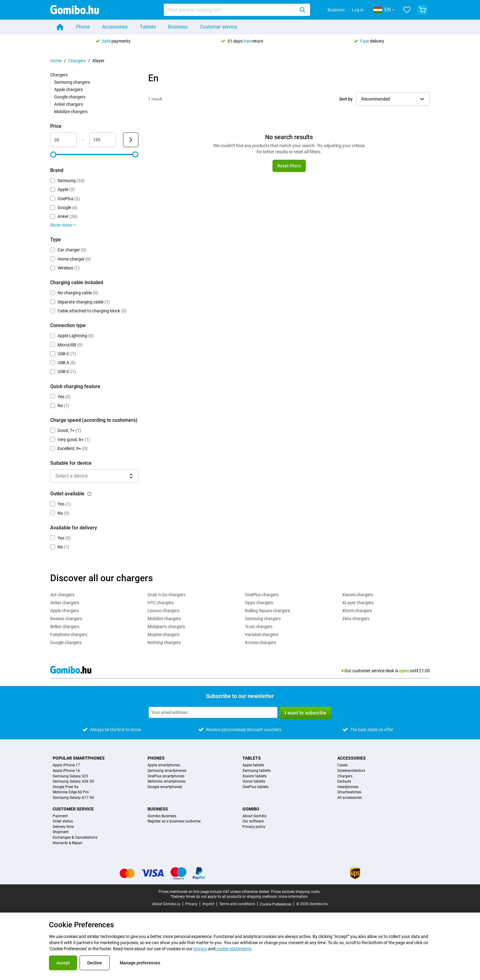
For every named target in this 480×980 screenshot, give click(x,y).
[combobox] (237, 10)
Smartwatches (349, 792)
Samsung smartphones (167, 771)
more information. (294, 897)
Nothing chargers (164, 643)
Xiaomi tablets (255, 776)
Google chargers (70, 97)
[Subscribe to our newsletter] (213, 712)
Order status (63, 821)
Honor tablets (254, 782)
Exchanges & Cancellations (75, 838)
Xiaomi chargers (358, 595)
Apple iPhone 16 (66, 771)
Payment (60, 816)
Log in (358, 10)
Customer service (218, 27)
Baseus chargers (66, 619)
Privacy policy (254, 827)
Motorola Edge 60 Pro (71, 792)
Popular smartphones (79, 758)
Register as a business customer (174, 821)
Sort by (346, 99)
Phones (156, 758)
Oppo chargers (259, 603)
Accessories (115, 27)
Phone (83, 27)
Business (336, 10)
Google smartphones (165, 787)
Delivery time (63, 827)
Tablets (148, 27)
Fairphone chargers (69, 635)
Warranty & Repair (67, 843)
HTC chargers (161, 603)
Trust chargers (259, 627)
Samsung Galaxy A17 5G (73, 798)
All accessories (350, 798)
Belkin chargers (65, 627)
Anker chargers (69, 104)
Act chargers (62, 595)
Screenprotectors (351, 771)
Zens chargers (356, 619)
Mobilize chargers (71, 112)
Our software (253, 821)
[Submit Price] (131, 140)
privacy (200, 949)
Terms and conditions (237, 904)
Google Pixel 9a (66, 787)
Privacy (191, 904)
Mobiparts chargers (166, 627)
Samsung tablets (257, 771)
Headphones (348, 787)
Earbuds (344, 782)
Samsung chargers (72, 82)
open (404, 671)
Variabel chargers (262, 635)
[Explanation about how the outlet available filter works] (89, 494)
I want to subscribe (306, 713)
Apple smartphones (164, 765)
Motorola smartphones (167, 782)
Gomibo (251, 809)
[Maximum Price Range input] (102, 140)
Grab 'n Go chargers (166, 595)
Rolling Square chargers (267, 611)
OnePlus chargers (262, 595)
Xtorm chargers (357, 611)
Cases (342, 765)
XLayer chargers (358, 603)
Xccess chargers (261, 643)
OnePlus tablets (255, 787)
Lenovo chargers (163, 611)
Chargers (77, 61)
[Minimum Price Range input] (64, 140)
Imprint (208, 904)
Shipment (61, 832)
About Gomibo (255, 816)
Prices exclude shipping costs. (296, 892)
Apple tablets (253, 765)
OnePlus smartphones (166, 776)
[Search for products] (231, 10)
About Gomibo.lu (166, 904)
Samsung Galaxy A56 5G (73, 782)
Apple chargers (68, 90)
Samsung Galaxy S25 (70, 776)
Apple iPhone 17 (66, 765)
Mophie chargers (163, 635)
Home (56, 61)
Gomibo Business (162, 816)
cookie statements (234, 949)
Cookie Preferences (276, 904)
